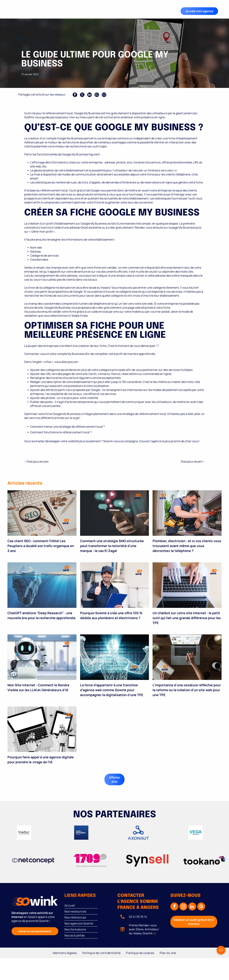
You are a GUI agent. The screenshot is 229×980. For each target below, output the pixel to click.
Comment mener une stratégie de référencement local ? (67, 427)
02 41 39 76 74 (138, 917)
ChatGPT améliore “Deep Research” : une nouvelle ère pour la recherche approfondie (42, 615)
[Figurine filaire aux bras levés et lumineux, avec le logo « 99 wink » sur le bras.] (115, 657)
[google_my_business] (201, 907)
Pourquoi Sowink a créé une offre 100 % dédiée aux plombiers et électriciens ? (111, 615)
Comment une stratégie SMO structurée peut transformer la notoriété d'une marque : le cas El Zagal (112, 546)
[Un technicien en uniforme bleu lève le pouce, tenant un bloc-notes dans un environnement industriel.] (115, 585)
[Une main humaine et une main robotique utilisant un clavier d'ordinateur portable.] (187, 585)
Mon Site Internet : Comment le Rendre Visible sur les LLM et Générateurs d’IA (38, 687)
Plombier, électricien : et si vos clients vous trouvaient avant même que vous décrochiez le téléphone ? (187, 546)
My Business (187, 227)
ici (154, 933)
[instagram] (183, 907)
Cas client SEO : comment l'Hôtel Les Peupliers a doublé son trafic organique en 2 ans (41, 546)
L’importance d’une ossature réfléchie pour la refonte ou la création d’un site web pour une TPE (187, 690)
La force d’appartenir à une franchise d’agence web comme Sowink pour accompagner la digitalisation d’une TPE (112, 690)
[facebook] (174, 907)
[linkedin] (192, 907)
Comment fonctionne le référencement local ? (61, 432)
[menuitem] (63, 8)
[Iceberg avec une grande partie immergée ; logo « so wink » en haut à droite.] (42, 585)
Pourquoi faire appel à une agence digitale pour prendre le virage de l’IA (41, 760)
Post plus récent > (193, 462)
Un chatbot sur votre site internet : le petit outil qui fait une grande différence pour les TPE (187, 618)
